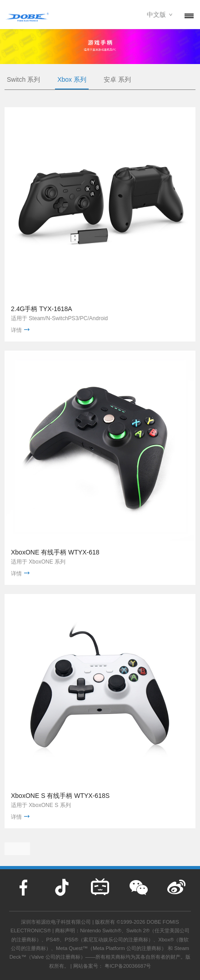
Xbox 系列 (72, 79)
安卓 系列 (117, 79)
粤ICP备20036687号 (128, 966)
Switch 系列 (23, 79)
